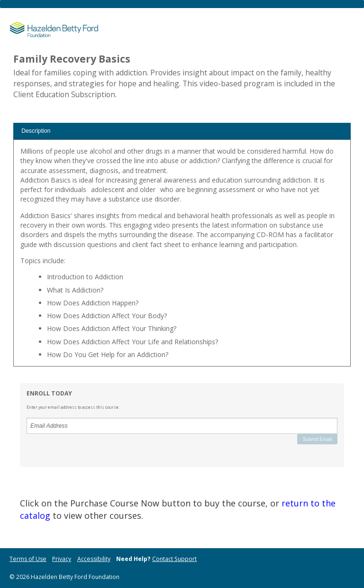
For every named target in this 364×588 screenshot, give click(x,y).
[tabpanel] (182, 256)
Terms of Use (28, 559)
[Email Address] (182, 426)
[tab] (182, 131)
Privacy (62, 559)
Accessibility (94, 559)
